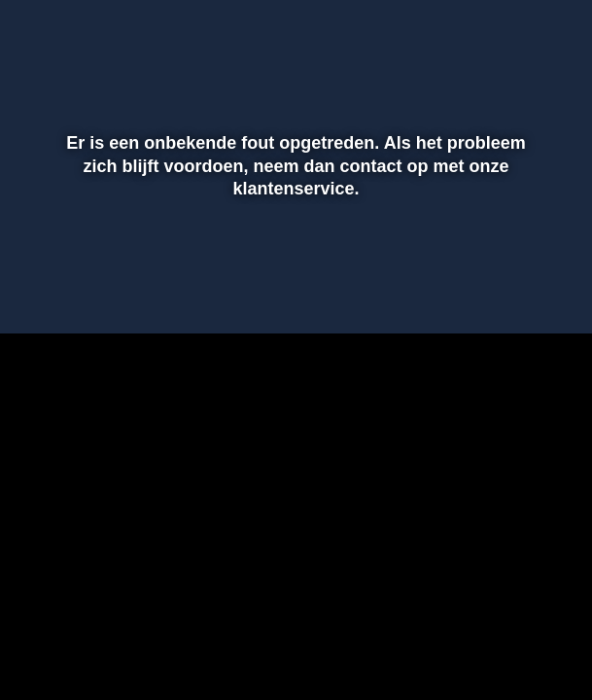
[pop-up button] (509, 291)
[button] (40, 291)
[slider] (293, 250)
